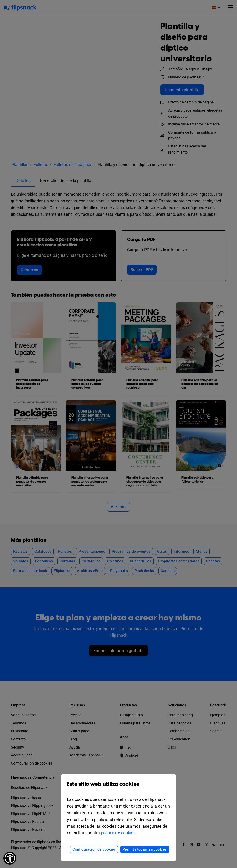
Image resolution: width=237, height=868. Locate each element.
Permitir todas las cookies (145, 849)
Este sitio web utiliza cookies (118, 788)
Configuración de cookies (94, 849)
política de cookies (118, 833)
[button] (10, 858)
